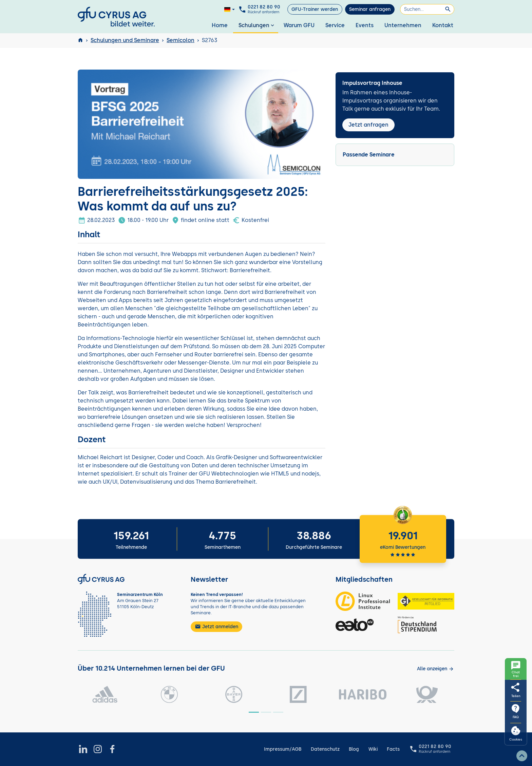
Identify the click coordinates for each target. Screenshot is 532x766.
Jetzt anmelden (216, 627)
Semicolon (180, 40)
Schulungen (257, 25)
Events (365, 25)
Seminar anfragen (370, 9)
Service (335, 25)
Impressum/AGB (283, 749)
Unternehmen (403, 25)
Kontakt (443, 25)
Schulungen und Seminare (125, 40)
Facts (393, 749)
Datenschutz (325, 749)
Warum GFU (299, 25)
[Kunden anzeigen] (435, 669)
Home (220, 25)
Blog (354, 749)
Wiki (373, 749)
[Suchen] (427, 9)
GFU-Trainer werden (315, 9)
